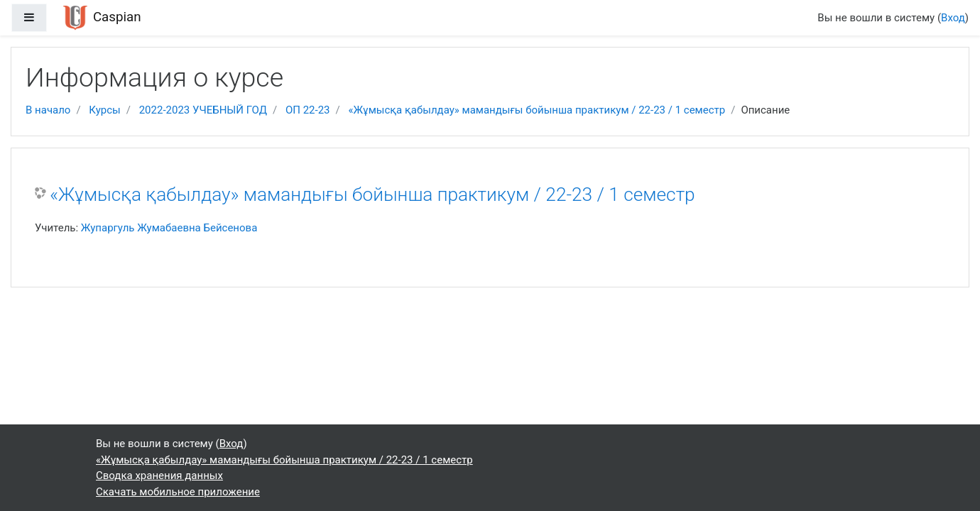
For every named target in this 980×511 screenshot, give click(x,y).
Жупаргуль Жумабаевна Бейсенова (169, 228)
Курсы (104, 110)
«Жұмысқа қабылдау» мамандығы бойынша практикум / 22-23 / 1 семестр (537, 110)
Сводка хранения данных (159, 476)
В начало (48, 110)
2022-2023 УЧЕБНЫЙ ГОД (203, 110)
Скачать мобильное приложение (178, 492)
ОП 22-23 (308, 110)
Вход (953, 18)
